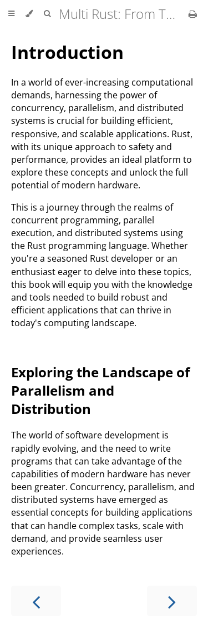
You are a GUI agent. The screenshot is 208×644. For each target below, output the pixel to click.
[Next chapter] (172, 601)
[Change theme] (29, 14)
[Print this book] (193, 14)
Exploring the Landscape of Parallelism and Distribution (100, 390)
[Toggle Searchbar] (47, 14)
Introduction (67, 52)
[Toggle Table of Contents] (11, 14)
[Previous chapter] (36, 601)
